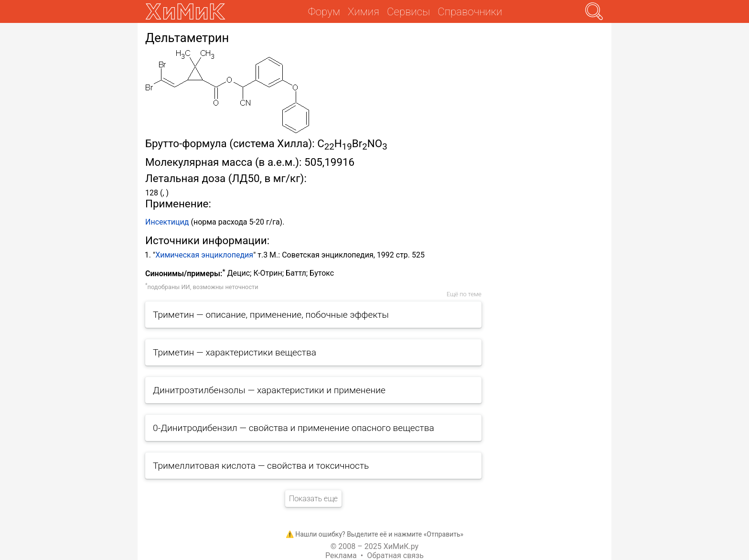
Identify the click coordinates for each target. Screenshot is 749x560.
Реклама (341, 555)
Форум (324, 11)
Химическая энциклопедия (204, 255)
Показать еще (313, 499)
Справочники (470, 11)
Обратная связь (395, 555)
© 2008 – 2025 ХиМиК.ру (374, 546)
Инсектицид (167, 222)
